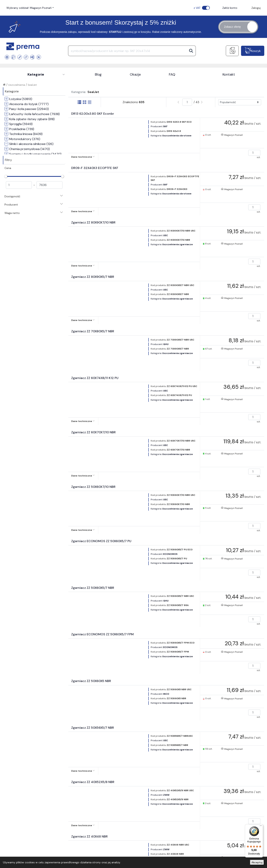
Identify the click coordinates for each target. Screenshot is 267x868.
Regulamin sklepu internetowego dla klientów (100, 798)
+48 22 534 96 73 (130, 769)
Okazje (135, 74)
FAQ (172, 74)
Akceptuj (257, 862)
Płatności (148, 796)
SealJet (32, 85)
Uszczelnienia (17, 85)
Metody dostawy (153, 803)
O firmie (16, 796)
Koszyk (256, 51)
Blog (98, 74)
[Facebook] (255, 769)
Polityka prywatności (90, 806)
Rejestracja (84, 812)
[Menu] (261, 827)
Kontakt (229, 74)
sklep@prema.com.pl (174, 769)
